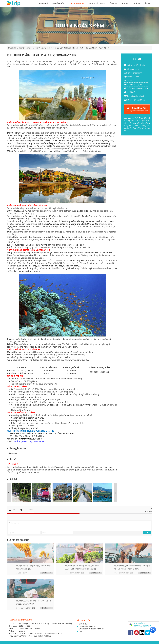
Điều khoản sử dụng (87, 626)
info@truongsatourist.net (30, 628)
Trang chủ (43, 3)
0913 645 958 (24, 626)
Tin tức (125, 3)
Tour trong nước (76, 3)
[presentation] (9, 493)
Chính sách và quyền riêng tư (91, 629)
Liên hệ (147, 3)
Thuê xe (136, 3)
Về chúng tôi (58, 3)
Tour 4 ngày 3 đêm (42, 48)
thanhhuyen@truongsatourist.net (29, 441)
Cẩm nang (114, 3)
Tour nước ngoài (97, 3)
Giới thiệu (83, 624)
